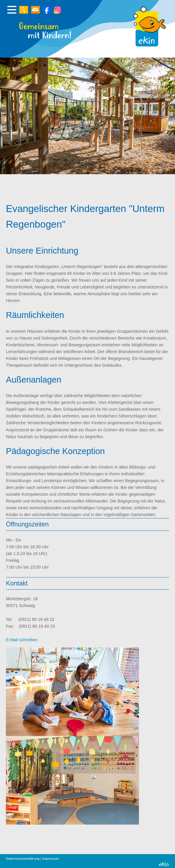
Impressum (51, 858)
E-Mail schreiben (22, 640)
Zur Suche (24, 10)
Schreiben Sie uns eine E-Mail (35, 10)
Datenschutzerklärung (23, 858)
